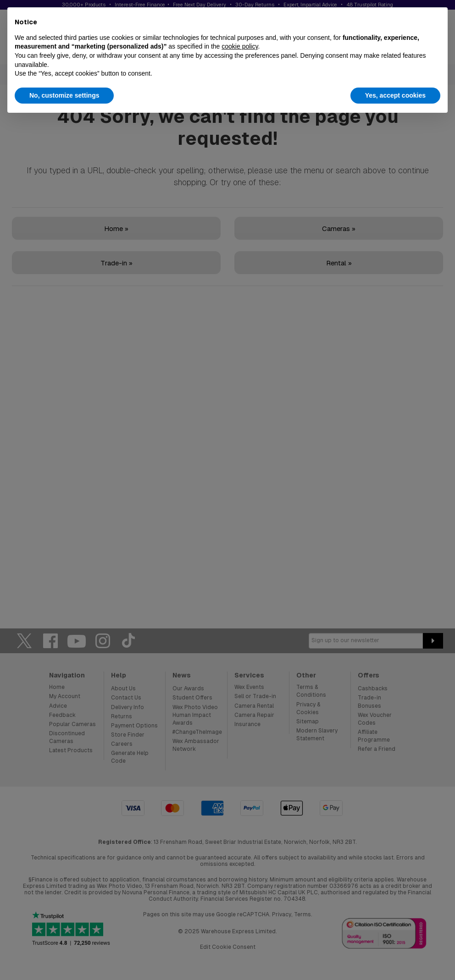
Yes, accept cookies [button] (395, 95)
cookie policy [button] (240, 46)
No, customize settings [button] (64, 95)
